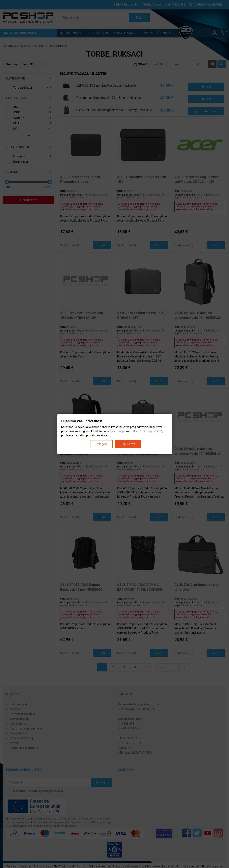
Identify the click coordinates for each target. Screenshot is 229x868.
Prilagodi (101, 444)
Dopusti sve (128, 444)
